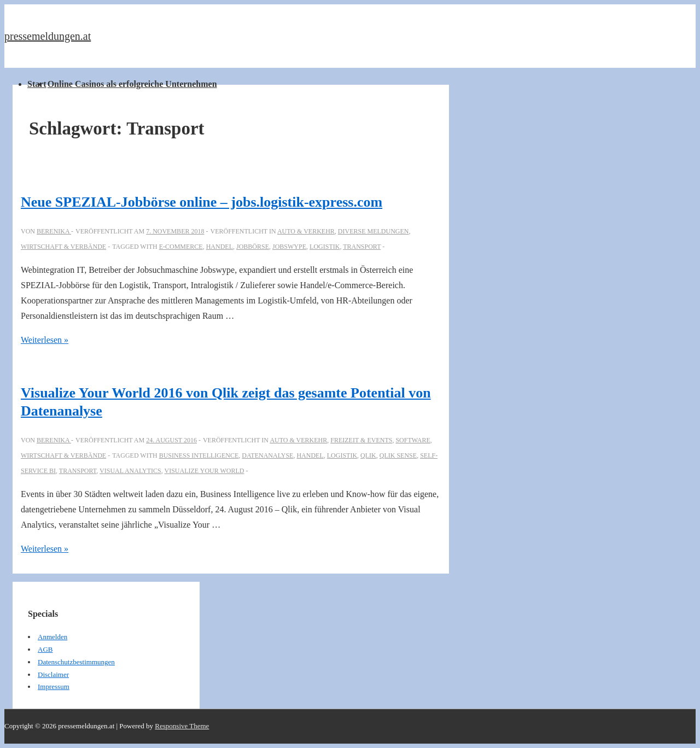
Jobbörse (253, 247)
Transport (362, 247)
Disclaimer (53, 674)
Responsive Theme (182, 726)
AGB (45, 649)
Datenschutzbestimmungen (76, 662)
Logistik (325, 247)
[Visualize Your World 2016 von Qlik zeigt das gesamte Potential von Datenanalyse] (171, 440)
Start (37, 84)
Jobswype (289, 247)
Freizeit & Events (361, 440)
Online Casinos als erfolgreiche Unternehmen (132, 84)
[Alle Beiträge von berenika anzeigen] (54, 231)
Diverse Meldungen (374, 231)
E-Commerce (181, 247)
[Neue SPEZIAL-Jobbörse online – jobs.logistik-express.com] (175, 231)
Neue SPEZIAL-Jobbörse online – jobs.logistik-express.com (202, 202)
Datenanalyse (267, 455)
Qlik (368, 455)
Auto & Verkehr (306, 231)
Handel (220, 247)
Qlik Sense (398, 455)
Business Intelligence (199, 455)
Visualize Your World (205, 471)
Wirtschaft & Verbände (63, 247)
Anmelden (52, 637)
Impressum (54, 686)
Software (413, 440)
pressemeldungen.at (48, 36)
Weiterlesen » (45, 340)
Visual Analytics (130, 471)
